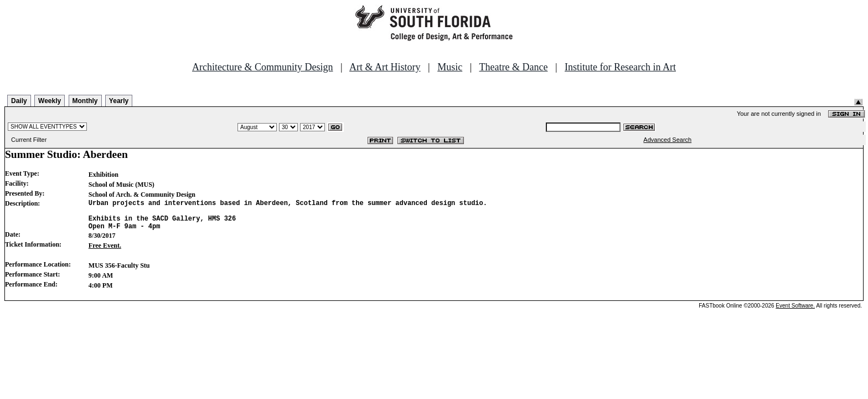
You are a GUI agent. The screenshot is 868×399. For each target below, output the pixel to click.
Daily (19, 101)
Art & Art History (385, 67)
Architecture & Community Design (262, 67)
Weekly (50, 101)
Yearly (119, 101)
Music (450, 67)
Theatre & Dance (513, 67)
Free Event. (105, 252)
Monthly (85, 101)
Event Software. (795, 312)
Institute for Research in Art (620, 67)
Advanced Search (667, 140)
